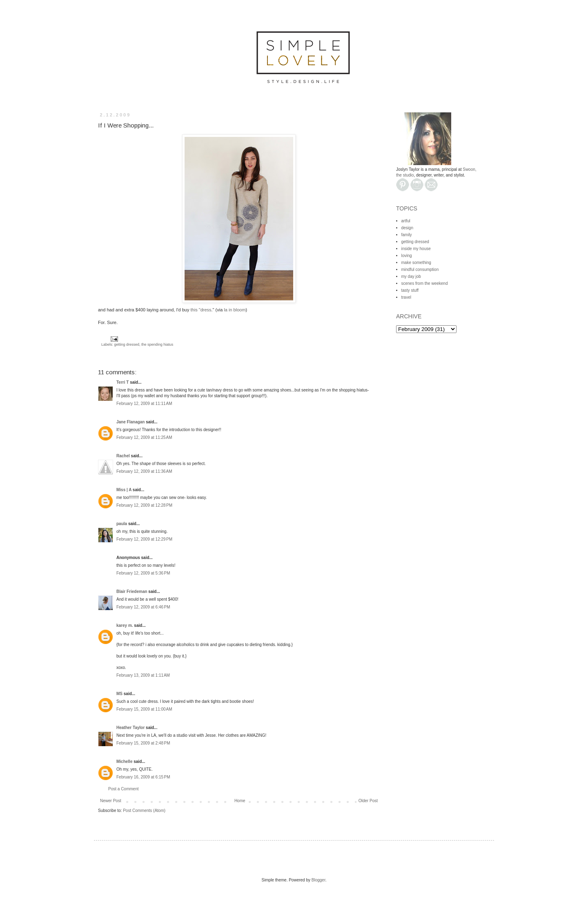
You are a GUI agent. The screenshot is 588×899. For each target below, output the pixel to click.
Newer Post (111, 801)
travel (406, 297)
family (407, 235)
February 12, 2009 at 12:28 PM (144, 505)
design (407, 228)
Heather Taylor (130, 728)
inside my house (416, 249)
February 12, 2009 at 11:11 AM (144, 404)
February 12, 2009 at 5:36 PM (143, 573)
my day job (411, 276)
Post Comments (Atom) (144, 811)
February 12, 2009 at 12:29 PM (144, 539)
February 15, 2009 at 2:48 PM (143, 743)
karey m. (125, 625)
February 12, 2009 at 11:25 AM (144, 437)
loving (407, 256)
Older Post (368, 801)
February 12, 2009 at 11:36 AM (144, 471)
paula (122, 524)
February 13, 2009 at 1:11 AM (143, 675)
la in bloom (235, 310)
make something (416, 263)
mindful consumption (420, 269)
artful (406, 221)
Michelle (124, 761)
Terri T (122, 382)
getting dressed (127, 344)
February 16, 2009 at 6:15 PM (143, 777)
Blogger (318, 880)
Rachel (123, 456)
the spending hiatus (157, 344)
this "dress (201, 310)
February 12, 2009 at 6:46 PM (143, 607)
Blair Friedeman (132, 592)
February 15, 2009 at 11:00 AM (144, 709)
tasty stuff (410, 290)
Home (240, 801)
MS (119, 694)
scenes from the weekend (425, 283)
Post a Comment (123, 789)
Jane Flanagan (130, 422)
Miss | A (124, 490)
